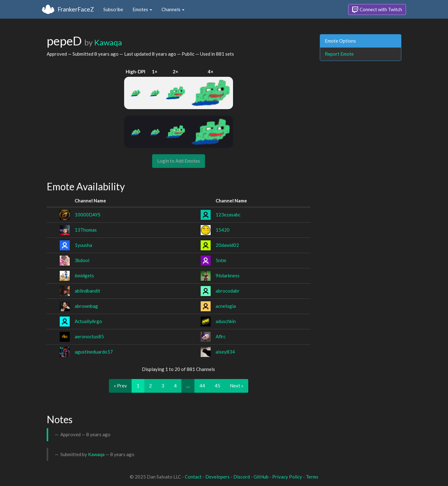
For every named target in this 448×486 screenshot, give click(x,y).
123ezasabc (228, 215)
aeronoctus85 (89, 336)
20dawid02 (227, 245)
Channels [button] (173, 9)
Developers (217, 477)
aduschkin (226, 321)
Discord (242, 477)
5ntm (221, 260)
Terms (312, 477)
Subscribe (113, 9)
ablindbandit (87, 291)
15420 (223, 230)
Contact (193, 477)
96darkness (228, 275)
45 (217, 386)
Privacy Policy (287, 477)
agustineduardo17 (94, 352)
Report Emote (339, 54)
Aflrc (221, 336)
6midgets (84, 275)
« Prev (120, 386)
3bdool (82, 260)
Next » (237, 386)
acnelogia (226, 306)
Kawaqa (108, 42)
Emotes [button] (142, 9)
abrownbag (86, 306)
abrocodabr (228, 291)
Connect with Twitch (377, 10)
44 (202, 386)
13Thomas (86, 230)
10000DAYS (88, 215)
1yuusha (83, 245)
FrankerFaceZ (76, 9)
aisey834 (225, 352)
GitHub (261, 477)
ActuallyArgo (88, 321)
